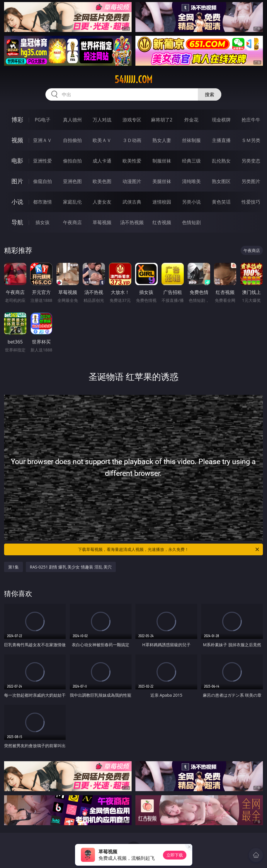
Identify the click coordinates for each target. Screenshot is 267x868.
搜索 (210, 94)
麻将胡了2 (162, 120)
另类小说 (191, 202)
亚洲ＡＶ (42, 140)
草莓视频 (102, 222)
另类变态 (251, 161)
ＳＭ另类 (251, 140)
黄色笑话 (221, 202)
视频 (17, 140)
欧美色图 (102, 181)
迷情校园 (162, 202)
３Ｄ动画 (132, 140)
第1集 (13, 567)
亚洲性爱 (42, 161)
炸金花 (191, 120)
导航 (17, 222)
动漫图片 (132, 181)
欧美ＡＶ (102, 140)
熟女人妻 (162, 140)
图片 (17, 181)
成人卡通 (102, 161)
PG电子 (42, 120)
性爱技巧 (251, 202)
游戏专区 (132, 120)
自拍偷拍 (72, 140)
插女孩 (42, 222)
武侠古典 (132, 202)
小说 (17, 202)
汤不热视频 (132, 222)
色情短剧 (191, 222)
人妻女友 (102, 202)
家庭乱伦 (72, 202)
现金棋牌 (221, 120)
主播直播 (221, 140)
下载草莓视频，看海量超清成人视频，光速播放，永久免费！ (169, 549)
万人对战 (102, 120)
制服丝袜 (162, 161)
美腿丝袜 (162, 181)
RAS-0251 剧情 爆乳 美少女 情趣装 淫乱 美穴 (71, 567)
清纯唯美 (191, 181)
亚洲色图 (72, 181)
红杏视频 (162, 222)
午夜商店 (72, 222)
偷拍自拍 (72, 161)
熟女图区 (221, 181)
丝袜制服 (191, 140)
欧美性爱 (132, 161)
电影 (17, 161)
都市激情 (42, 202)
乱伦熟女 (221, 161)
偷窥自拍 (42, 181)
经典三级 (191, 161)
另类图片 (251, 181)
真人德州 (72, 120)
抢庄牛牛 (251, 120)
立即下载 (175, 855)
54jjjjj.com (133, 79)
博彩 (17, 120)
